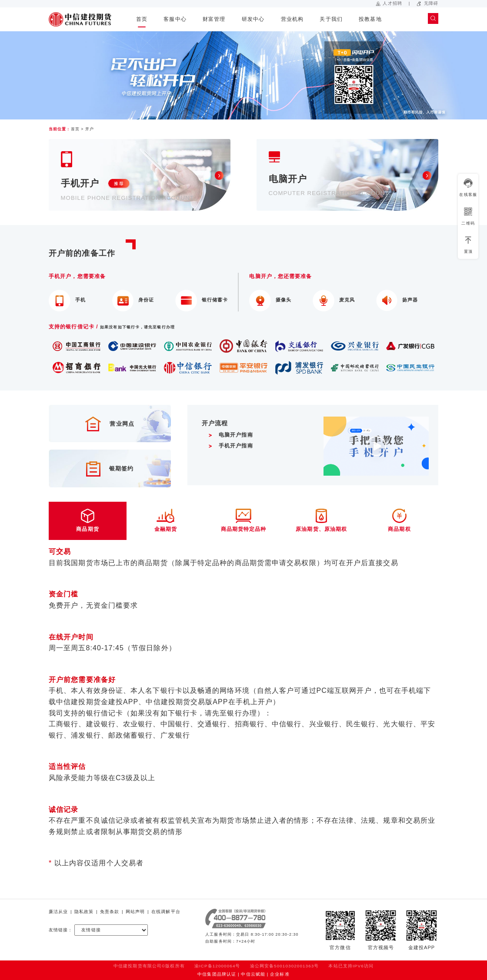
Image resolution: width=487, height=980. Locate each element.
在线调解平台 (166, 912)
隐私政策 (84, 912)
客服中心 (175, 19)
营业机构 (292, 19)
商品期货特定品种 (243, 520)
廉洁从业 (58, 912)
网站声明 (135, 912)
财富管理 (214, 19)
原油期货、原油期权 (322, 520)
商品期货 (88, 520)
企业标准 (280, 974)
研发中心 (253, 19)
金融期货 (165, 520)
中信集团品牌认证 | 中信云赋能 (231, 974)
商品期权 (399, 520)
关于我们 (331, 19)
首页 (142, 19)
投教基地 (370, 19)
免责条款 (110, 912)
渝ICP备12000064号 (217, 966)
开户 (90, 129)
